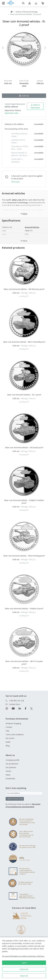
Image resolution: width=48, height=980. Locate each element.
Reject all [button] (24, 976)
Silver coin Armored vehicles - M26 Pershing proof (24, 556)
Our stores (10, 738)
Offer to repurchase (35, 106)
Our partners (11, 767)
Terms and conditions (15, 734)
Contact (9, 727)
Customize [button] (24, 969)
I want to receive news (15, 799)
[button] (5, 48)
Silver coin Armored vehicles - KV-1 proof (24, 395)
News (8, 775)
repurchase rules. (12, 113)
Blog (8, 746)
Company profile (12, 760)
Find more (15, 182)
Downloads (10, 778)
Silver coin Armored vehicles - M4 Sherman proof (24, 289)
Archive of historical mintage (27, 12)
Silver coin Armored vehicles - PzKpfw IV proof (24, 609)
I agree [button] (24, 963)
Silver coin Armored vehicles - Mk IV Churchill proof (24, 342)
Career (8, 771)
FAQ (7, 731)
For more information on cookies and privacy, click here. (23, 956)
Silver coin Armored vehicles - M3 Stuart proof (24, 447)
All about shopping (13, 723)
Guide (8, 742)
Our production (12, 764)
